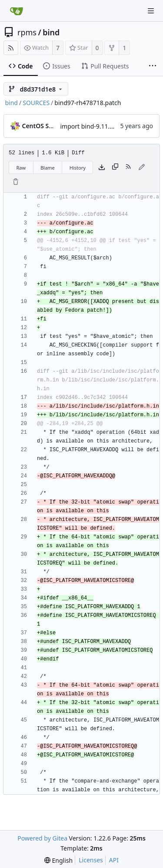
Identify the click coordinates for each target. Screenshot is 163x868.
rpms (27, 32)
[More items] (153, 66)
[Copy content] (115, 167)
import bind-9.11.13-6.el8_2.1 (102, 126)
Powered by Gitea (42, 838)
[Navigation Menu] (151, 11)
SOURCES (36, 103)
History (78, 168)
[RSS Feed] (11, 48)
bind (51, 32)
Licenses (91, 860)
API (114, 860)
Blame (48, 168)
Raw (21, 168)
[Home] (17, 11)
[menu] (58, 860)
